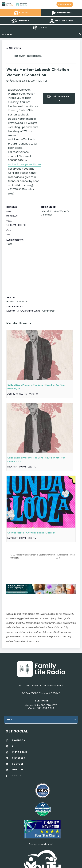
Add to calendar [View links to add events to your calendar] (61, 97)
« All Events (14, 48)
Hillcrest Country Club (17, 302)
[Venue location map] (41, 272)
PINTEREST (19, 758)
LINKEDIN (18, 770)
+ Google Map (47, 311)
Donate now (65, 4)
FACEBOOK (19, 740)
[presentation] (40, 355)
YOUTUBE (18, 764)
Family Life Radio (30, 4)
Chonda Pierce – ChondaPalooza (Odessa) (31, 533)
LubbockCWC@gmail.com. (25, 165)
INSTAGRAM (19, 752)
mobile (78, 4)
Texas (9, 244)
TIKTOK (17, 776)
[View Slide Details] (41, 589)
